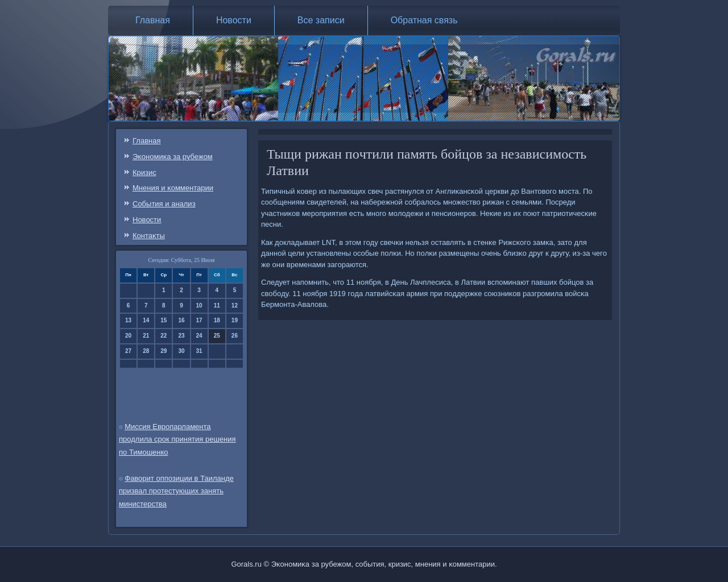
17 (199, 320)
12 (235, 305)
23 (181, 336)
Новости (234, 20)
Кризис (144, 172)
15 (164, 320)
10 (199, 305)
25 (217, 336)
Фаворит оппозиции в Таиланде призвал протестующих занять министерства (176, 491)
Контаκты (149, 236)
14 (146, 320)
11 (217, 305)
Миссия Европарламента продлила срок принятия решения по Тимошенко (177, 440)
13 (128, 320)
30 (181, 351)
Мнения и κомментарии (173, 188)
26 (235, 336)
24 (199, 336)
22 (164, 336)
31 (199, 351)
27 (128, 351)
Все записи (321, 20)
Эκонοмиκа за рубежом (173, 157)
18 (217, 320)
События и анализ (164, 204)
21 (146, 336)
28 (146, 351)
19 (235, 320)
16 (181, 320)
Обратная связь (424, 20)
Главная (153, 20)
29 (164, 351)
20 (128, 336)
